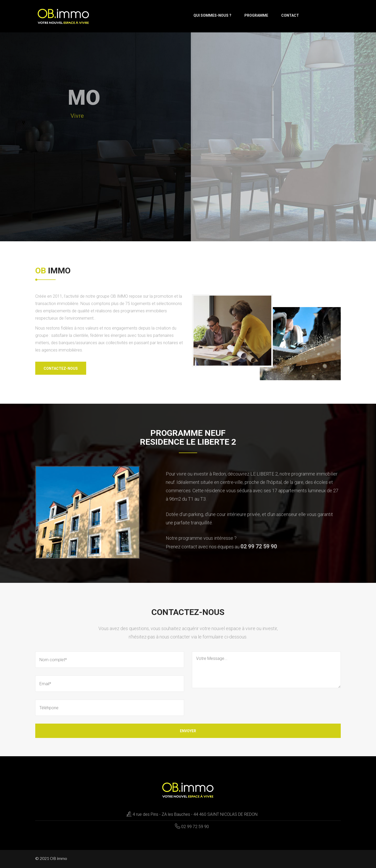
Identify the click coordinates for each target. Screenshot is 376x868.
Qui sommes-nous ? (212, 15)
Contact (290, 15)
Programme (256, 15)
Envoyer (188, 731)
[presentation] (232, 706)
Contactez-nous (61, 368)
